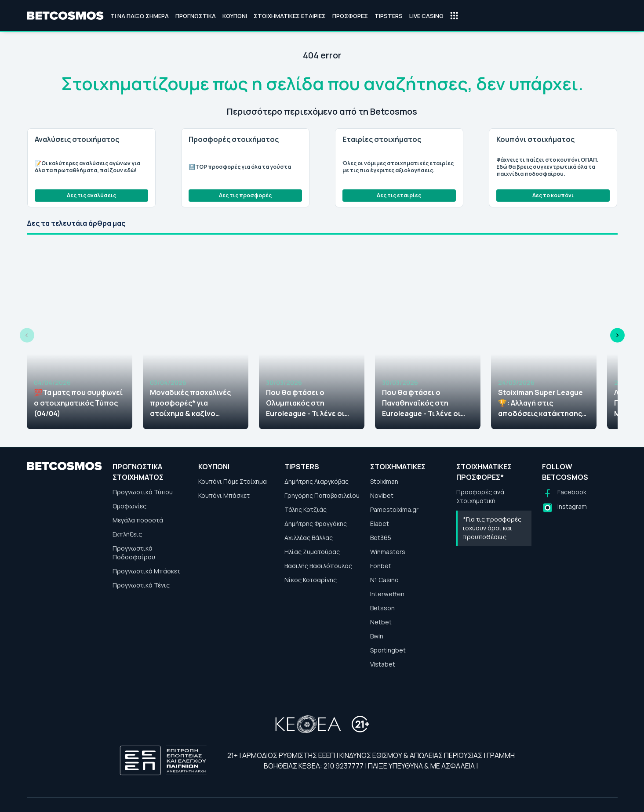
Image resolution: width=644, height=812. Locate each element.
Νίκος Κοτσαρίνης (311, 580)
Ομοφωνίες (129, 506)
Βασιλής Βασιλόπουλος (318, 566)
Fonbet (381, 566)
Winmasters (388, 552)
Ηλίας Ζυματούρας (312, 552)
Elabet (380, 524)
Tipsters (389, 16)
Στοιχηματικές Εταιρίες (290, 16)
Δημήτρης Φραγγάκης (316, 524)
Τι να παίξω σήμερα (140, 16)
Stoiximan (384, 481)
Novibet (382, 495)
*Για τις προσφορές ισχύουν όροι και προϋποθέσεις (492, 528)
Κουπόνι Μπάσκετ (224, 495)
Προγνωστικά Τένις (141, 585)
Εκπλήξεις (127, 534)
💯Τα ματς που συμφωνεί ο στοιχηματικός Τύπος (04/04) (78, 403)
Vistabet (383, 664)
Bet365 (381, 538)
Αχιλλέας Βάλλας (309, 538)
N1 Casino (384, 580)
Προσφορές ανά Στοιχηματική (480, 496)
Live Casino (426, 16)
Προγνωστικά (196, 16)
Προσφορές (350, 16)
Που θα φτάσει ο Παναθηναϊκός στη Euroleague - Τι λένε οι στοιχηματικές (421, 403)
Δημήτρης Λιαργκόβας (317, 481)
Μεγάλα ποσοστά (138, 520)
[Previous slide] (27, 335)
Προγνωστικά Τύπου (143, 492)
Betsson (382, 608)
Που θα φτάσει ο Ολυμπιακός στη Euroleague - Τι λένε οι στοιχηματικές (305, 403)
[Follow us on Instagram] (564, 508)
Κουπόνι (235, 16)
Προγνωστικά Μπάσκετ (146, 571)
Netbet (381, 622)
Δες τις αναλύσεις (91, 195)
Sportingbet (388, 650)
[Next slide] (617, 335)
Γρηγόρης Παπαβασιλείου (322, 495)
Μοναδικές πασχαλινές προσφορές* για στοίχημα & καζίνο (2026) (190, 403)
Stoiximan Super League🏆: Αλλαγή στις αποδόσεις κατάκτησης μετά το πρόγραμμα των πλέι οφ (540, 403)
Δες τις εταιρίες (399, 195)
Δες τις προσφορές (245, 195)
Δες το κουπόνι (553, 195)
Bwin (377, 636)
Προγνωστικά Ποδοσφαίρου (134, 553)
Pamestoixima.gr (394, 509)
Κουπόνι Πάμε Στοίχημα (233, 481)
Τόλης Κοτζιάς (306, 509)
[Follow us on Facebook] (564, 493)
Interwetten (387, 594)
